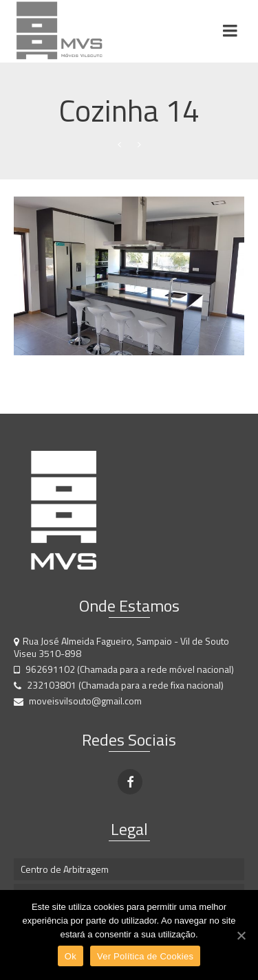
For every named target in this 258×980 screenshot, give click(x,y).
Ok (71, 956)
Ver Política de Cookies (145, 956)
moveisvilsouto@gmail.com (78, 701)
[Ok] (241, 935)
